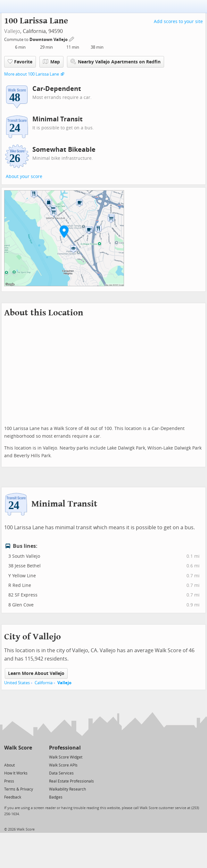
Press (9, 781)
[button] (64, 231)
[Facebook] (18, 757)
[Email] (28, 757)
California (44, 683)
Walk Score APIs (63, 765)
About (9, 765)
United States (17, 683)
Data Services (61, 773)
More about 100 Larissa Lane (32, 74)
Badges (56, 797)
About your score (24, 177)
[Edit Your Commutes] (72, 39)
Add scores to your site (178, 22)
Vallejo (12, 31)
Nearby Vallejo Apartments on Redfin (116, 62)
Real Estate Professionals (71, 781)
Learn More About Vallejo (36, 673)
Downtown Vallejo (49, 40)
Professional (65, 748)
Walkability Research (67, 789)
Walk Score (18, 748)
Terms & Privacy (19, 789)
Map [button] (51, 62)
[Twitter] (8, 757)
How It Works (16, 773)
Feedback (13, 797)
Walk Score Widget (66, 757)
